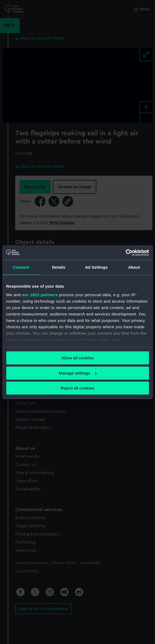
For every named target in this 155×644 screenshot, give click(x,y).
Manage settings (78, 373)
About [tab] (134, 267)
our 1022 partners (40, 295)
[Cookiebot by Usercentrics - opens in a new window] (126, 253)
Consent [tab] (21, 267)
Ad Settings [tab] (96, 267)
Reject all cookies (78, 388)
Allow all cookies (77, 358)
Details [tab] (59, 267)
